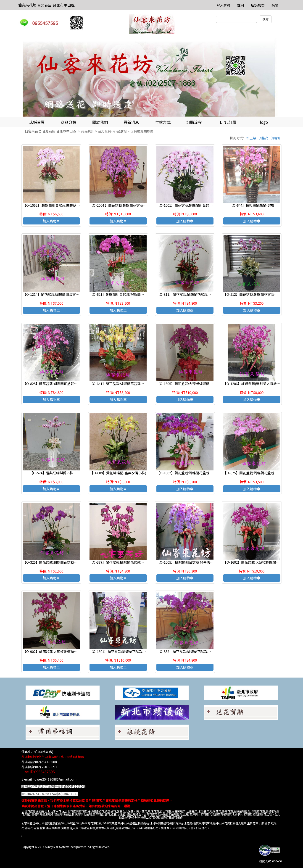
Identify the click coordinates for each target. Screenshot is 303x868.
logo (264, 122)
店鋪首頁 (37, 122)
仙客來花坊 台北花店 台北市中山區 (46, 5)
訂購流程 (194, 122)
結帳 (275, 5)
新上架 (251, 138)
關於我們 (100, 122)
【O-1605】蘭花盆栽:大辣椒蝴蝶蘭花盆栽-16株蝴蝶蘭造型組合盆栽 (208, 384)
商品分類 (69, 122)
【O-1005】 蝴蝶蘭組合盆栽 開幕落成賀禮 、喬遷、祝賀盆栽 (202, 562)
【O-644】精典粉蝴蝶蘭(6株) (252, 205)
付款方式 (163, 122)
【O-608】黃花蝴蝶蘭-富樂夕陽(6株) (118, 473)
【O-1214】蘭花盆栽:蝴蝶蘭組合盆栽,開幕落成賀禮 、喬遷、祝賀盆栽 (76, 294)
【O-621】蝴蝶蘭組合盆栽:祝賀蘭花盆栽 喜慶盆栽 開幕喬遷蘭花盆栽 (141, 294)
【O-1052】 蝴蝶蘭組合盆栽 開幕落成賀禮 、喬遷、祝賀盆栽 (69, 205)
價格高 (263, 138)
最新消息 (131, 122)
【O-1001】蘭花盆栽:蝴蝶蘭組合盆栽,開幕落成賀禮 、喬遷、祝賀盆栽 (209, 205)
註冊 (241, 5)
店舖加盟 (258, 5)
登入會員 (224, 5)
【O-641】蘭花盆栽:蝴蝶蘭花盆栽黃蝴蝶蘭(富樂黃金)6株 (133, 384)
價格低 (276, 138)
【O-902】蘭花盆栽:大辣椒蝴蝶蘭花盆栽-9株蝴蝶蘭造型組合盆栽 (72, 651)
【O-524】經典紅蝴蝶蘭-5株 (51, 473)
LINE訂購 (228, 122)
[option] (151, 77)
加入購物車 (51, 221)
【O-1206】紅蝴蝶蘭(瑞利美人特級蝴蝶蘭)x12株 (260, 384)
